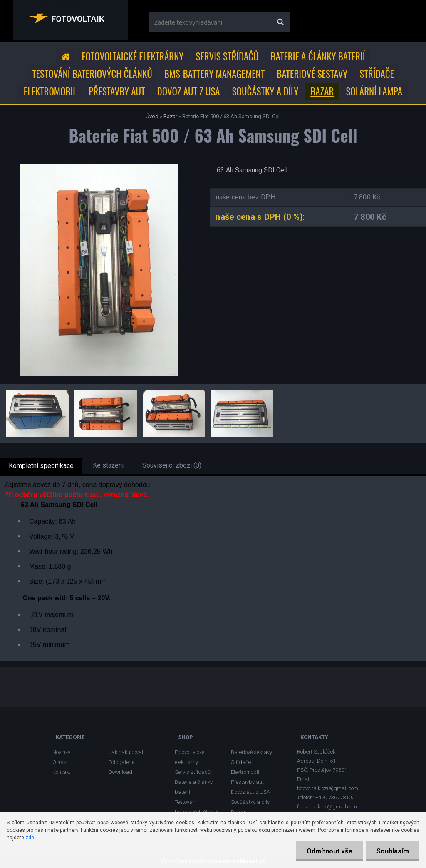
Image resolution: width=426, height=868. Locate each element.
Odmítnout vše (329, 851)
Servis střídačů (227, 56)
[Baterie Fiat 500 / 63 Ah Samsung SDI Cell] (99, 168)
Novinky (61, 752)
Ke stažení (108, 465)
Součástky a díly (265, 91)
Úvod (152, 116)
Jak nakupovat (126, 752)
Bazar (322, 91)
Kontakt (61, 772)
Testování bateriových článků (92, 74)
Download (120, 772)
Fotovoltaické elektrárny (133, 56)
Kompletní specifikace (41, 466)
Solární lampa (374, 91)
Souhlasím (393, 851)
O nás (59, 762)
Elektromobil (50, 91)
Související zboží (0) (172, 465)
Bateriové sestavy (312, 74)
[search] (280, 22)
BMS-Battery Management (214, 74)
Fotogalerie (121, 762)
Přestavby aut (117, 91)
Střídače (376, 74)
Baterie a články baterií (318, 56)
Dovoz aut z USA (189, 91)
